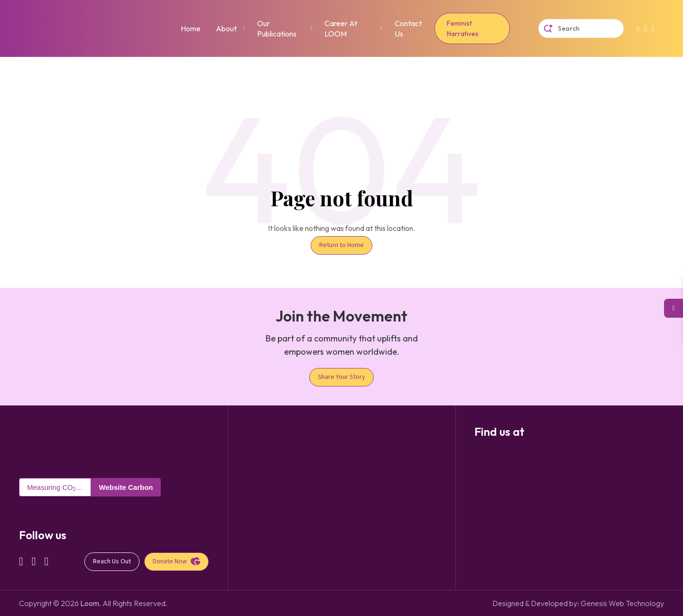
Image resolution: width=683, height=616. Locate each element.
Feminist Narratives (463, 28)
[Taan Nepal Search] (581, 28)
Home (191, 28)
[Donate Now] (176, 562)
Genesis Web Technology (622, 603)
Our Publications (277, 28)
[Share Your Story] (341, 377)
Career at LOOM (341, 28)
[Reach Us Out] (112, 562)
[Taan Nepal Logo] (40, 445)
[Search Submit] (548, 29)
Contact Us (408, 28)
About (226, 28)
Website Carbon (126, 487)
